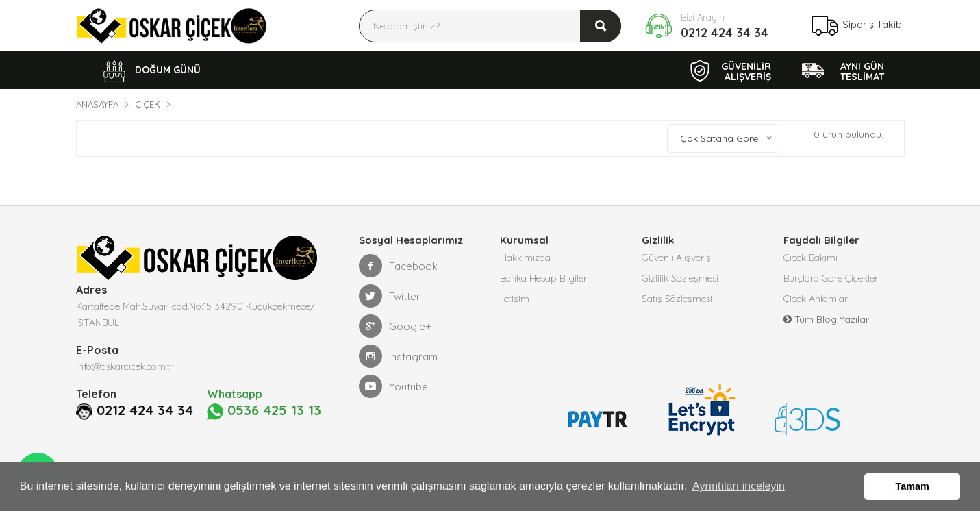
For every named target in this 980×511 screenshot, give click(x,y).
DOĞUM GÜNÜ (152, 71)
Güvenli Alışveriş (676, 258)
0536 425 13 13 (264, 411)
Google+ (395, 326)
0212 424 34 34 (725, 33)
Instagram (398, 356)
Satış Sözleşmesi (677, 299)
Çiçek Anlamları (817, 299)
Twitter (390, 296)
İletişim (515, 299)
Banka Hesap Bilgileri (544, 278)
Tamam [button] (913, 486)
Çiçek (148, 104)
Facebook (398, 266)
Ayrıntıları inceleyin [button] (739, 486)
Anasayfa (97, 104)
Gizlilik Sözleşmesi (680, 278)
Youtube (393, 386)
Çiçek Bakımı (811, 258)
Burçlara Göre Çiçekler (831, 278)
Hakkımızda (525, 258)
